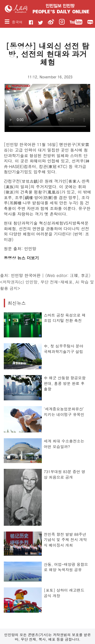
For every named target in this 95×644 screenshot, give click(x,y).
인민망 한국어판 (26, 275)
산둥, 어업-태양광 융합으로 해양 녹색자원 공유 (66, 567)
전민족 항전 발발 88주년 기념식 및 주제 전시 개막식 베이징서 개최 (65, 540)
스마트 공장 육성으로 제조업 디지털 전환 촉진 (65, 318)
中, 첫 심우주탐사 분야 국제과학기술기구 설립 (64, 349)
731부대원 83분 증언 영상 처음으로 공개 (65, 474)
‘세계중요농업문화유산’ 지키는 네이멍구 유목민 (64, 412)
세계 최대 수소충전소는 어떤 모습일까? (64, 444)
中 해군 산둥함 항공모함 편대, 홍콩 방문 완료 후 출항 (65, 383)
